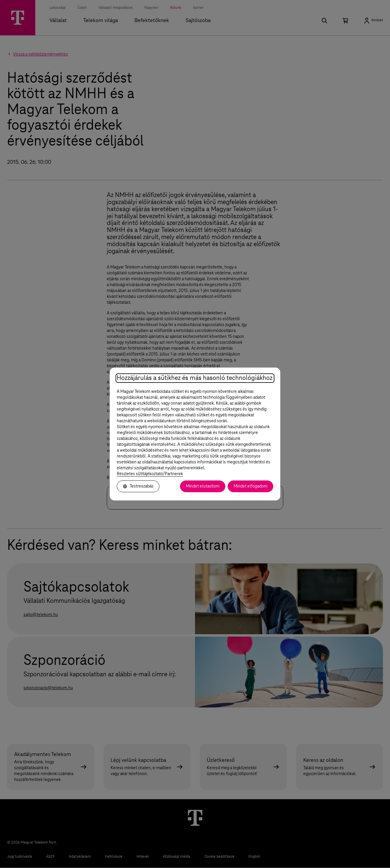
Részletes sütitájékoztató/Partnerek (150, 474)
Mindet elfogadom (250, 486)
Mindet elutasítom (203, 486)
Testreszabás (138, 486)
